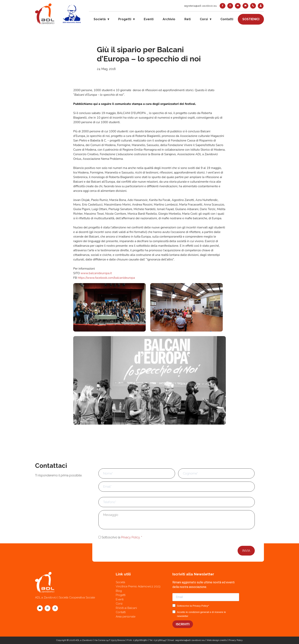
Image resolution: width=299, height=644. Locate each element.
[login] (261, 6)
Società (100, 19)
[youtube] (238, 6)
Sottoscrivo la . (122, 537)
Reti (188, 19)
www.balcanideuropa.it (96, 273)
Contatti (227, 19)
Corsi (204, 19)
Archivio (169, 19)
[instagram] (230, 6)
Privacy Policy (130, 537)
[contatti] (245, 6)
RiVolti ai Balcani (126, 608)
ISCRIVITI (183, 624)
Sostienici (251, 19)
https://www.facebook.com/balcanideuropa (106, 278)
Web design (213, 640)
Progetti (125, 19)
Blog (119, 591)
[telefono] (253, 6)
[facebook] (223, 6)
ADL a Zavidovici (84, 640)
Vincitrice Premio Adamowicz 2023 (138, 586)
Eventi (149, 19)
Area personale (126, 617)
